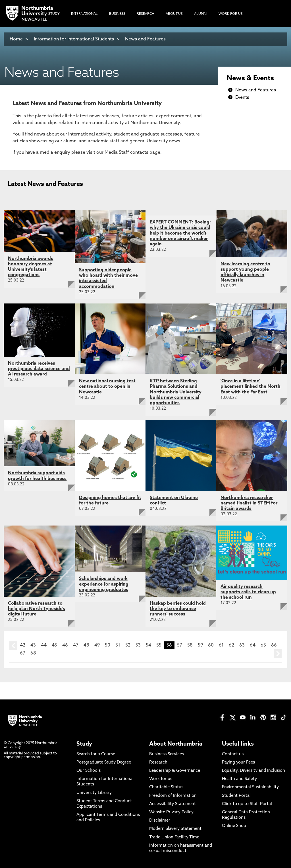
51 (118, 645)
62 (231, 645)
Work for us (161, 779)
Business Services (167, 754)
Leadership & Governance (175, 771)
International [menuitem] (84, 14)
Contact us (233, 754)
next (278, 654)
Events (242, 98)
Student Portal (236, 796)
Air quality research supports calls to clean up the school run (248, 592)
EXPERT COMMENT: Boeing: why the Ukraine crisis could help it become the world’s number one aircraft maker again (180, 233)
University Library (94, 793)
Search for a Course (96, 754)
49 (97, 645)
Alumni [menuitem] (201, 14)
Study (84, 744)
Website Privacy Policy (171, 812)
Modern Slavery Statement (175, 829)
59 (200, 645)
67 (23, 653)
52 (128, 645)
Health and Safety (239, 779)
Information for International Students (74, 39)
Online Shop (234, 826)
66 (274, 645)
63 (242, 645)
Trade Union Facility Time (174, 837)
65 (263, 645)
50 (108, 645)
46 (65, 645)
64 (253, 645)
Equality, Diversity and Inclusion (253, 771)
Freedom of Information (173, 796)
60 (211, 645)
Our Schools (89, 771)
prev (13, 646)
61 (221, 645)
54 (148, 645)
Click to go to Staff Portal (247, 804)
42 (23, 645)
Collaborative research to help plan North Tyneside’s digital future (37, 609)
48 (86, 645)
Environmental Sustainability (250, 787)
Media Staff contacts (126, 153)
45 (54, 645)
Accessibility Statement (172, 804)
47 (76, 645)
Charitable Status (166, 787)
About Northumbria (176, 744)
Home (16, 39)
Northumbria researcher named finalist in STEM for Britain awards (249, 503)
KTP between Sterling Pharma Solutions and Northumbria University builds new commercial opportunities (176, 392)
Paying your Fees (238, 763)
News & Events (250, 79)
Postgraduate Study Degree (104, 763)
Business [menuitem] (117, 14)
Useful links (238, 744)
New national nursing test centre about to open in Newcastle (107, 387)
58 (190, 645)
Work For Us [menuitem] (231, 14)
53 (138, 645)
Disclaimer (160, 821)
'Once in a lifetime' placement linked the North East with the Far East (251, 387)
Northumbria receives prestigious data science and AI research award (39, 369)
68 (33, 653)
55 (159, 645)
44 (44, 645)
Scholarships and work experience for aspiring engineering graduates (104, 584)
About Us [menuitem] (174, 14)
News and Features (145, 39)
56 (169, 645)
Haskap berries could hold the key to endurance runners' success (178, 609)
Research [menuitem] (145, 14)
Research (158, 763)
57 (180, 645)
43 (33, 645)
